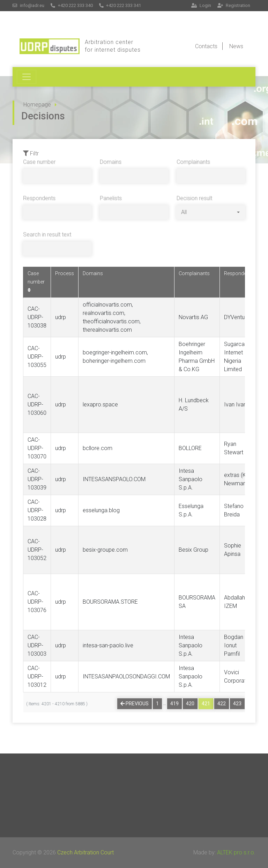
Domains (111, 162)
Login (201, 5)
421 (206, 704)
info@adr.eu (28, 5)
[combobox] (210, 212)
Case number (39, 162)
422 (222, 704)
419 (174, 704)
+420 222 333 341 (120, 5)
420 (190, 704)
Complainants (193, 162)
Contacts (206, 46)
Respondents (39, 198)
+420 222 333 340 (72, 5)
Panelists (111, 198)
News (236, 46)
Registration (234, 5)
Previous (135, 704)
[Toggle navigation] (27, 77)
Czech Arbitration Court (85, 852)
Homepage (37, 105)
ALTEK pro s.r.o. (236, 852)
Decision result (194, 198)
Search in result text (47, 234)
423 (237, 704)
